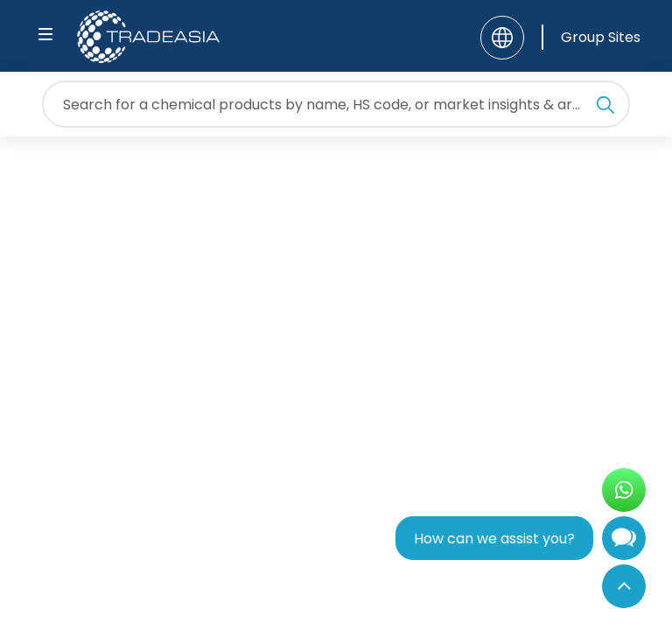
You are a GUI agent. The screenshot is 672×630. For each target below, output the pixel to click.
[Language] (502, 38)
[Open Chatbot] (624, 542)
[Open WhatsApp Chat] (624, 490)
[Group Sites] (591, 37)
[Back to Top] (624, 586)
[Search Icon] (605, 108)
